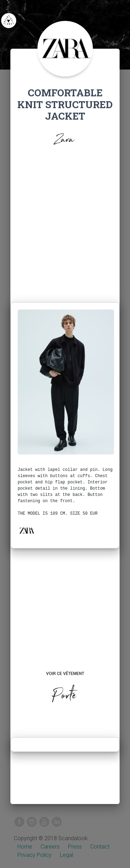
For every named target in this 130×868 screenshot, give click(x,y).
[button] (27, 531)
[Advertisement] (65, 226)
